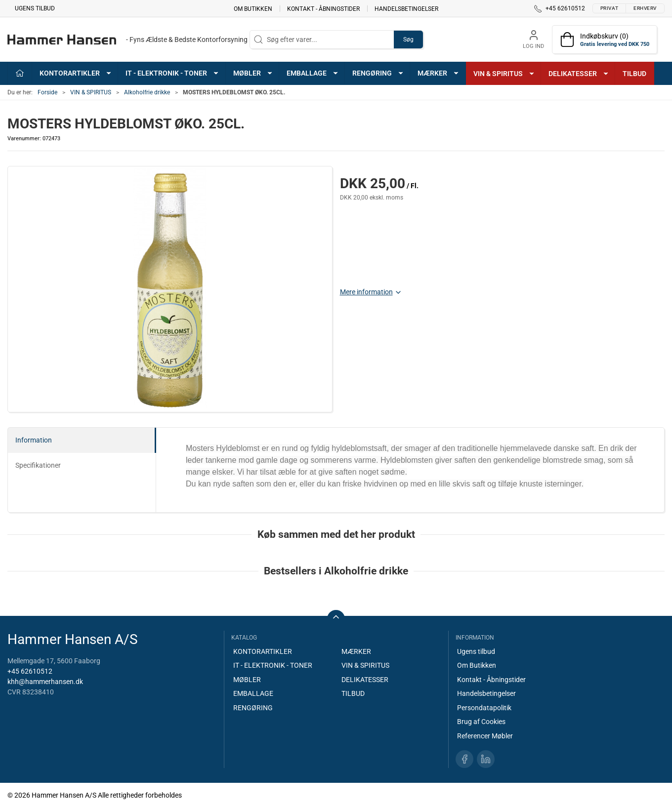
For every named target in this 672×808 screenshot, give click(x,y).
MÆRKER (356, 651)
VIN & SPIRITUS (91, 92)
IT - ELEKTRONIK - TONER (273, 665)
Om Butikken (253, 8)
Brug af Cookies (481, 722)
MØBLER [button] (253, 73)
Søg (408, 40)
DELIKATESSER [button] (579, 74)
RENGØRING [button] (378, 73)
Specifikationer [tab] (38, 465)
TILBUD (634, 74)
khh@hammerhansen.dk (45, 682)
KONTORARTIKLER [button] (76, 73)
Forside (47, 92)
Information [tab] (34, 440)
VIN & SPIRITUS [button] (504, 74)
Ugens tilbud (35, 8)
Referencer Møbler (485, 736)
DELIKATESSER (365, 680)
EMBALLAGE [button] (313, 73)
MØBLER (247, 680)
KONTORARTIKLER (263, 651)
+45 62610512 (30, 671)
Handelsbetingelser (406, 8)
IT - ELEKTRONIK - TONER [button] (172, 73)
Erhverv (645, 8)
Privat (609, 8)
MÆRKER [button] (439, 73)
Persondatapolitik (484, 708)
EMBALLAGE (253, 693)
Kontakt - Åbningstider (323, 8)
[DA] (127, 40)
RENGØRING (253, 708)
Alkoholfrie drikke (147, 92)
